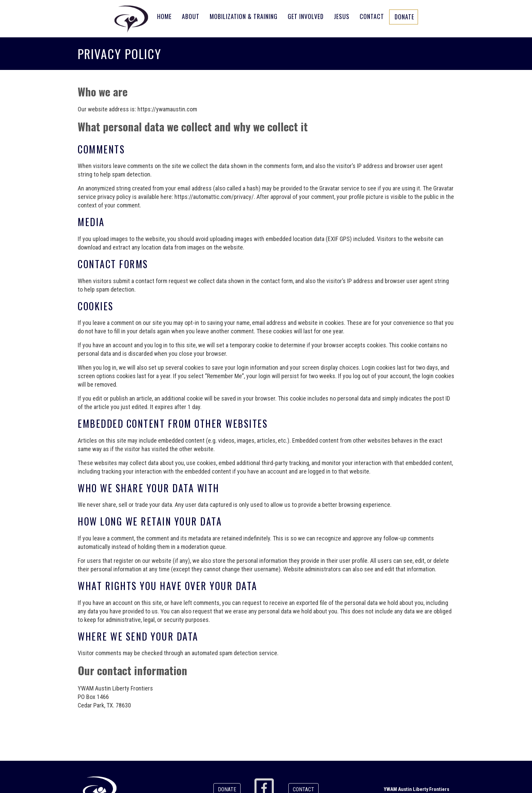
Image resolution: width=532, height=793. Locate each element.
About (191, 16)
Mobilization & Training (244, 16)
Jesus (342, 16)
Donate (404, 17)
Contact (372, 16)
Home (164, 16)
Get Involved (306, 16)
